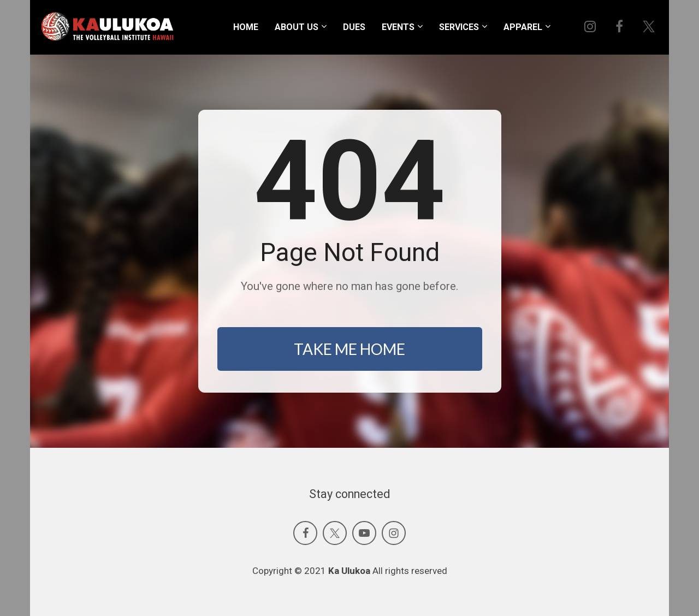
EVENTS (398, 27)
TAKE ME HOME (349, 349)
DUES (354, 27)
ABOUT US (297, 27)
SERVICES (459, 27)
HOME (246, 27)
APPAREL (523, 27)
